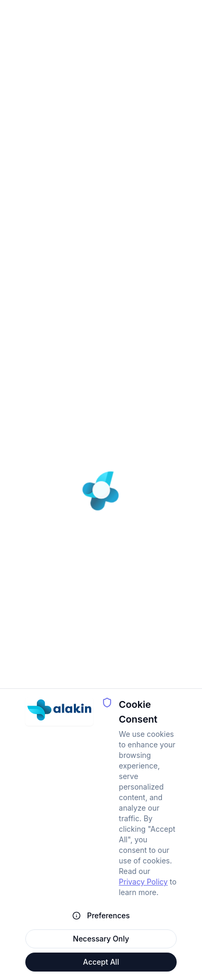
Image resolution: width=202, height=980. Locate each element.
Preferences (101, 915)
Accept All (101, 962)
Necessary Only (101, 939)
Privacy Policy (143, 882)
